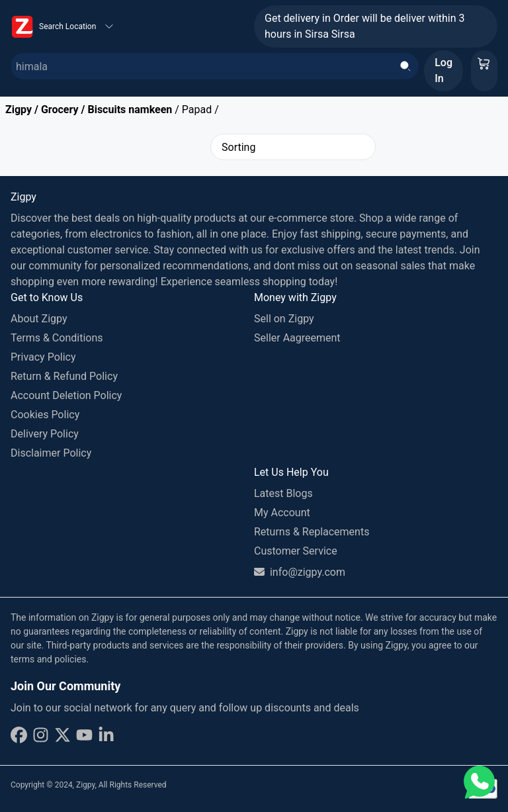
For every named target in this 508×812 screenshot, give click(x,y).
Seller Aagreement (297, 338)
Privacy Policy (43, 357)
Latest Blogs (283, 493)
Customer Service (296, 551)
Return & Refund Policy (64, 376)
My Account (282, 513)
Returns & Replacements (312, 532)
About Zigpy (39, 319)
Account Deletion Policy (66, 395)
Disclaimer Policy (51, 453)
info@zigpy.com (300, 572)
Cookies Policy (45, 415)
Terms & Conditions (57, 338)
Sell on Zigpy (284, 319)
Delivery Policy (45, 434)
